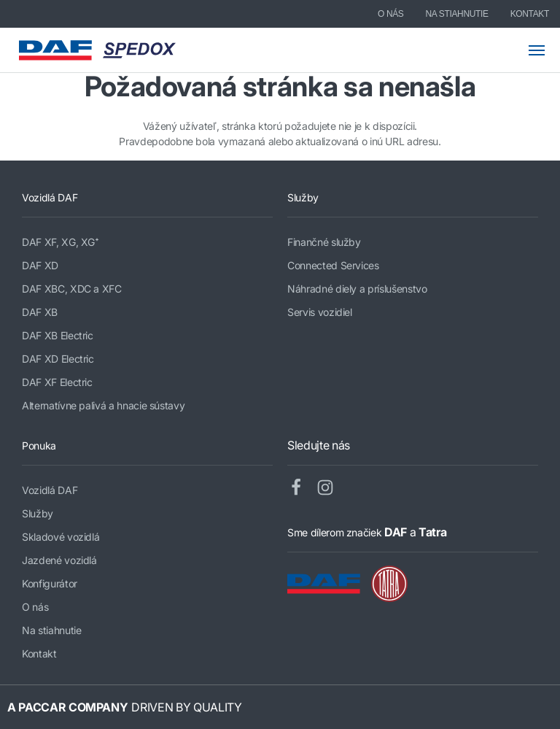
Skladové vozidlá (61, 537)
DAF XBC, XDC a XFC (72, 289)
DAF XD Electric (58, 359)
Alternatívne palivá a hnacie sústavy (103, 405)
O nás (391, 14)
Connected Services (333, 265)
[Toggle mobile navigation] (544, 50)
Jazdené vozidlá (59, 560)
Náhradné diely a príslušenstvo (357, 289)
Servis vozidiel (320, 312)
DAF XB (40, 312)
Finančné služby (324, 242)
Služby (38, 513)
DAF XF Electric (57, 382)
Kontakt (530, 14)
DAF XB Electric (58, 335)
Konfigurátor (50, 583)
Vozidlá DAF (50, 490)
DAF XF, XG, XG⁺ (61, 242)
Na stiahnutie (457, 14)
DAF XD (40, 265)
